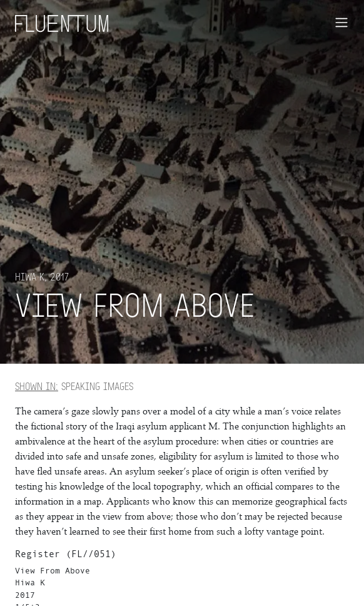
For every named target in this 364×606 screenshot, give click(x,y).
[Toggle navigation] (341, 23)
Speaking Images (74, 386)
